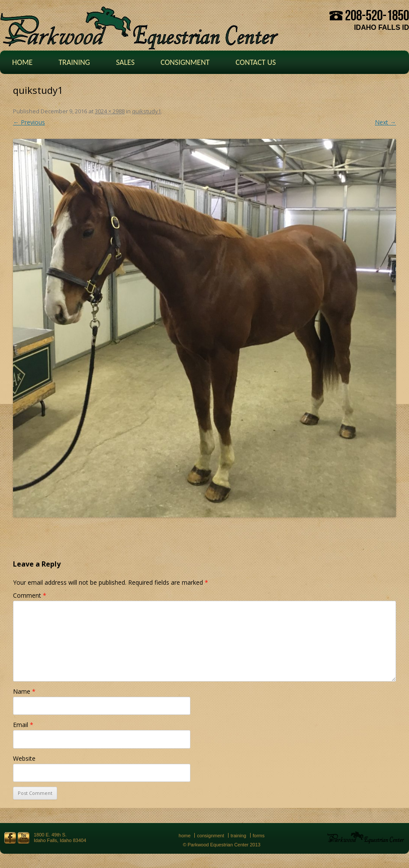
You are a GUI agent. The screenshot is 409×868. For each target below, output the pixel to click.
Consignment (185, 62)
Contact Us (256, 62)
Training (74, 62)
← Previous (29, 122)
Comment (30, 595)
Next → (385, 122)
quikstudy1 (147, 111)
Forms (259, 836)
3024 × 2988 (110, 111)
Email (23, 725)
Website (24, 758)
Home (22, 62)
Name (24, 691)
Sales (125, 62)
